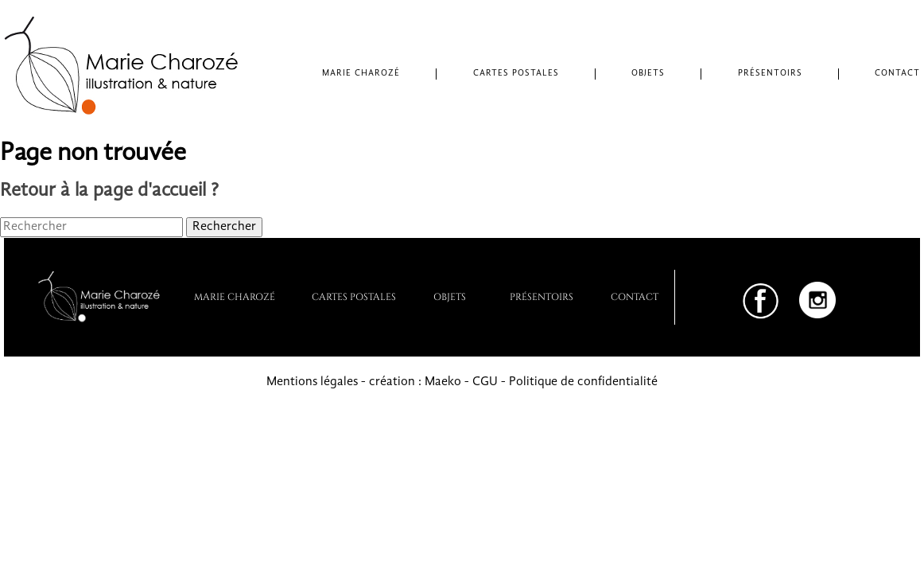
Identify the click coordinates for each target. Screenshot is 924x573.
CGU (485, 382)
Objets (648, 74)
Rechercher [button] (224, 227)
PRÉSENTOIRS (542, 296)
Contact (897, 74)
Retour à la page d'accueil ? (109, 191)
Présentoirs (770, 74)
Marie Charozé (361, 74)
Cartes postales (516, 74)
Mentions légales (312, 382)
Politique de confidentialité (583, 382)
